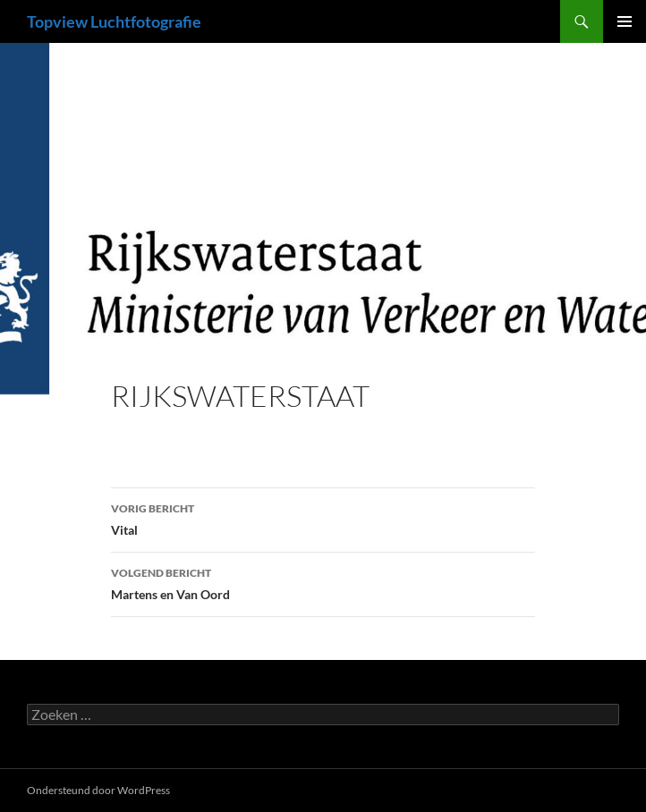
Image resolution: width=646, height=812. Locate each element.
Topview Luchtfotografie (114, 21)
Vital (323, 518)
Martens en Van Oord (323, 582)
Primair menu (625, 21)
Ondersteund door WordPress (98, 790)
